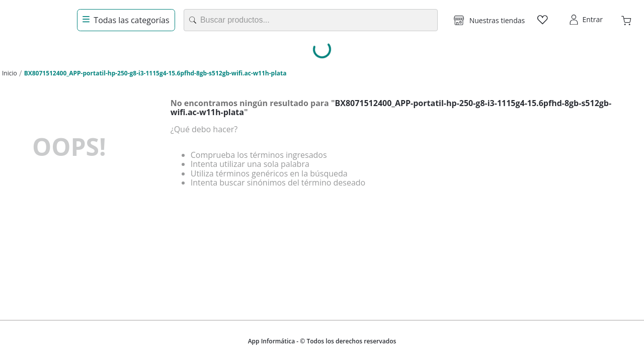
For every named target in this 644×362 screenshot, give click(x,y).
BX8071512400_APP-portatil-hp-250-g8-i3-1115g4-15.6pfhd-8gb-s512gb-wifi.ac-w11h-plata (155, 73)
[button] (489, 20)
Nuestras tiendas (497, 20)
